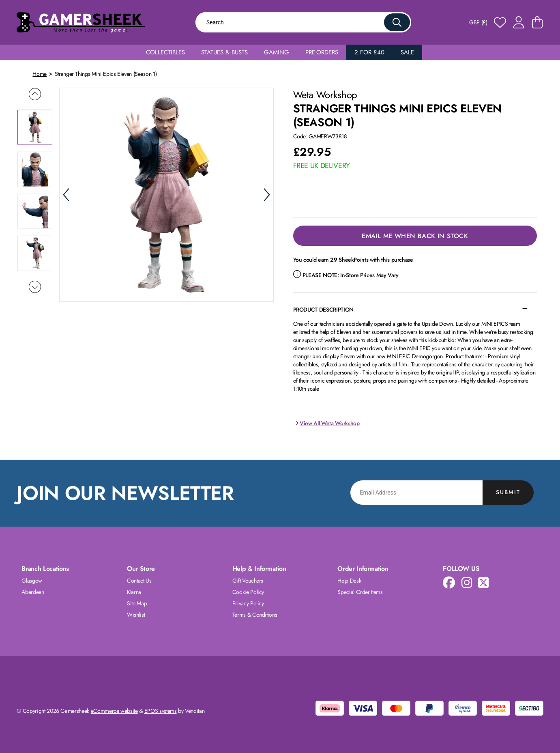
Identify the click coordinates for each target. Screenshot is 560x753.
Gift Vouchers (248, 581)
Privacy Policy (248, 603)
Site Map (137, 603)
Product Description (323, 310)
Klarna (134, 592)
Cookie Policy (248, 592)
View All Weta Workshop (326, 423)
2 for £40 (369, 52)
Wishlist (136, 615)
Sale (407, 52)
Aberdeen (33, 592)
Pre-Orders (322, 52)
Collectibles (165, 52)
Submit (508, 492)
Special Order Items (360, 592)
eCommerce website (114, 711)
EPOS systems (161, 711)
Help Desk (349, 581)
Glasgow (32, 581)
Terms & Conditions (255, 615)
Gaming (277, 52)
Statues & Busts (224, 52)
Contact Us (139, 581)
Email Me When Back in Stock (415, 236)
